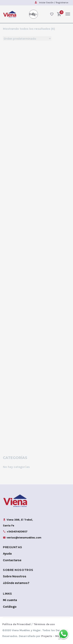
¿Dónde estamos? (16, 583)
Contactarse (12, 560)
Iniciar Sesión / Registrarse (54, 3)
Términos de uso (44, 624)
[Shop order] (27, 39)
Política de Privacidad (16, 624)
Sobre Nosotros (15, 576)
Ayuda (7, 554)
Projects (47, 636)
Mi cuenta (10, 600)
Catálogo (10, 607)
